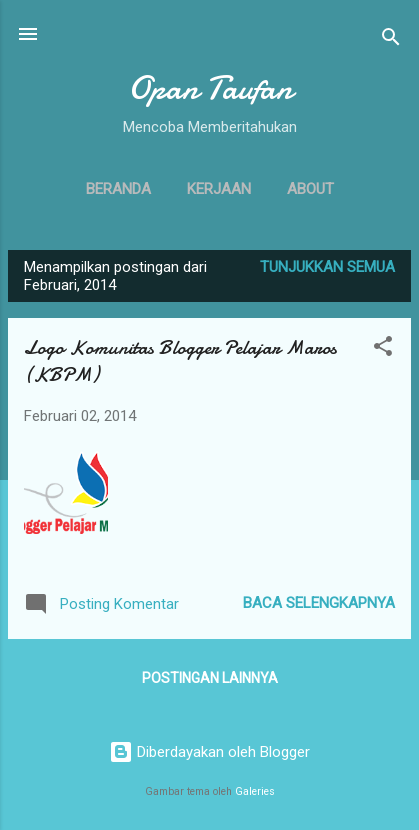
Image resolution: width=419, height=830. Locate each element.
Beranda (118, 189)
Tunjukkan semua (327, 267)
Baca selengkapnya (319, 603)
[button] (383, 349)
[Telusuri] (391, 40)
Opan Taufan (210, 88)
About (310, 189)
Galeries (255, 791)
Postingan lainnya (210, 678)
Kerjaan (219, 189)
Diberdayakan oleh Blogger (209, 752)
